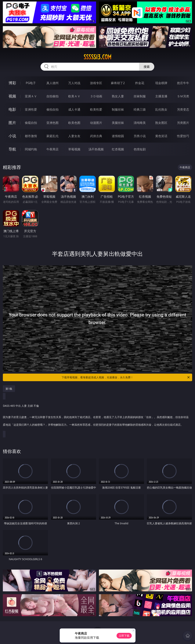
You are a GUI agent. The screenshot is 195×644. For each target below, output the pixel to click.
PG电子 (31, 83)
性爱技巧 (183, 136)
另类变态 (183, 109)
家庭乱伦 (52, 136)
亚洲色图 (52, 123)
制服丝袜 (118, 109)
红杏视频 (118, 149)
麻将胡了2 (118, 83)
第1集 (9, 389)
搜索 (147, 67)
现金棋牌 (161, 83)
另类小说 (140, 136)
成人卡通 (74, 109)
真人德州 (52, 83)
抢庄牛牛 (183, 83)
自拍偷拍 (52, 96)
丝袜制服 (140, 96)
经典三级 (140, 109)
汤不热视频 (96, 149)
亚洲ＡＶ (31, 96)
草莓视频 (74, 149)
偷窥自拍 (31, 123)
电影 (12, 109)
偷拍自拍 (52, 109)
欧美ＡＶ (74, 96)
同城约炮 (31, 149)
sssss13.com (97, 57)
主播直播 (161, 96)
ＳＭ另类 (183, 96)
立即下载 (124, 636)
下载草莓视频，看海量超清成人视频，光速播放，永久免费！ (126, 377)
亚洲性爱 (31, 109)
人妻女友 (74, 136)
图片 (12, 123)
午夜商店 (52, 149)
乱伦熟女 (161, 109)
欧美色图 (74, 123)
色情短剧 (140, 149)
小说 (12, 136)
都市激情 (31, 136)
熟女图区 (161, 123)
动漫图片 (96, 123)
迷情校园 (118, 136)
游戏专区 (96, 83)
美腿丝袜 (118, 123)
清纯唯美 (140, 123)
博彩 (12, 83)
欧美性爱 (96, 109)
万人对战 (74, 83)
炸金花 (140, 83)
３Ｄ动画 (96, 96)
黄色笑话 (161, 136)
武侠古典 (96, 136)
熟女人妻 (118, 96)
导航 (12, 149)
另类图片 (183, 123)
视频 (12, 96)
